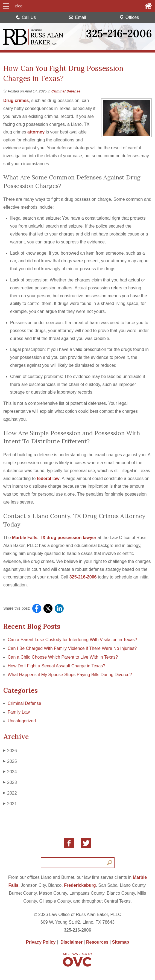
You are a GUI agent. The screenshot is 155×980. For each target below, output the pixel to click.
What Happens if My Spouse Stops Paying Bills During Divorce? (70, 675)
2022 (10, 793)
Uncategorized (22, 721)
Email (77, 17)
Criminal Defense (66, 91)
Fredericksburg (80, 885)
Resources (97, 942)
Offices (129, 17)
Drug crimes (16, 101)
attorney (36, 132)
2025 (10, 761)
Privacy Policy (41, 942)
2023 (10, 783)
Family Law (19, 712)
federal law (48, 479)
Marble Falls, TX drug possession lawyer (54, 538)
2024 (10, 772)
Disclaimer (71, 942)
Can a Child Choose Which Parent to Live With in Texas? (63, 657)
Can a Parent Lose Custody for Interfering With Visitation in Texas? (72, 640)
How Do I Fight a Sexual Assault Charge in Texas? (56, 666)
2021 (10, 804)
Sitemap (121, 942)
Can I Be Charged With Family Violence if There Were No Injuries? (72, 648)
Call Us (26, 17)
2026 (10, 751)
